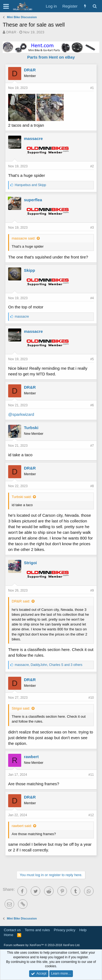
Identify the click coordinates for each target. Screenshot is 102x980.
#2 (92, 166)
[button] (6, 6)
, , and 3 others (49, 665)
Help (83, 930)
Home (9, 935)
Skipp (30, 270)
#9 (92, 590)
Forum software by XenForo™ (42, 945)
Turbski (31, 428)
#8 (92, 486)
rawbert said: (22, 826)
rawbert (31, 757)
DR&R (11, 32)
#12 (91, 815)
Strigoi (30, 563)
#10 (91, 698)
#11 (91, 775)
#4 (92, 298)
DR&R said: (21, 601)
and (30, 185)
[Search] (95, 6)
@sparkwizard (21, 414)
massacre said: (24, 238)
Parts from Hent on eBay (51, 57)
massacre (33, 138)
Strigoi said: (21, 708)
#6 (92, 405)
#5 (92, 359)
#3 (92, 228)
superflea (33, 200)
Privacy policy (65, 930)
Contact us (12, 930)
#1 (92, 88)
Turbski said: (22, 497)
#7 (92, 446)
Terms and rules (37, 930)
